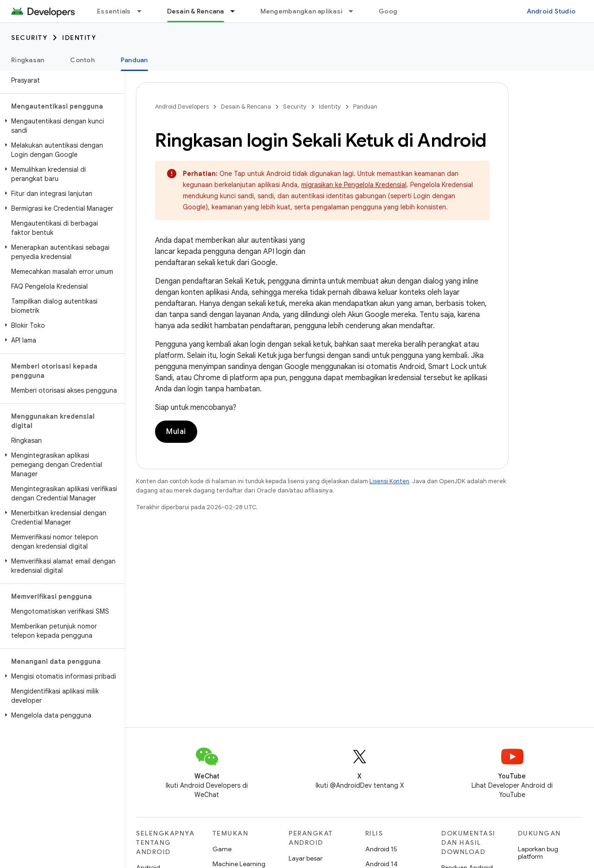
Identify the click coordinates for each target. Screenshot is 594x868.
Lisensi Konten (389, 481)
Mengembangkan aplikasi (302, 11)
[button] (61, 126)
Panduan (365, 107)
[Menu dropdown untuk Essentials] (143, 11)
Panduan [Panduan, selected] (134, 60)
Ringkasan (28, 60)
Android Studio (551, 11)
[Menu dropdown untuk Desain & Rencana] (237, 11)
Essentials (114, 11)
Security (29, 38)
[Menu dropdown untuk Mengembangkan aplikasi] (355, 11)
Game (222, 849)
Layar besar (306, 858)
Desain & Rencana (246, 107)
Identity (79, 38)
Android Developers (182, 107)
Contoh (82, 60)
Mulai (176, 432)
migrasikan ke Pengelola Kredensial (354, 185)
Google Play (398, 11)
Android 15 (381, 849)
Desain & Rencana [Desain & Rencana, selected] (196, 11)
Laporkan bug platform (538, 853)
